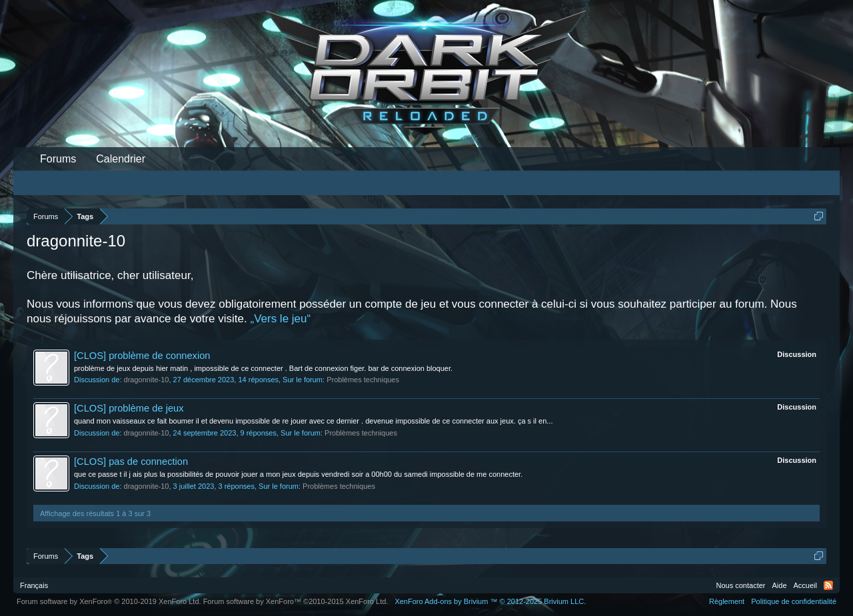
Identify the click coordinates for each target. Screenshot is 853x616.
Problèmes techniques (363, 380)
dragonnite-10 (147, 380)
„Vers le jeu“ (280, 319)
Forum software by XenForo (109, 601)
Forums (58, 159)
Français (34, 585)
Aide (780, 585)
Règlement (727, 601)
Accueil (805, 585)
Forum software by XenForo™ (296, 601)
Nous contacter (741, 585)
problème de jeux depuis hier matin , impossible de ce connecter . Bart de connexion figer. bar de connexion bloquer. (263, 368)
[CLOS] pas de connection (131, 462)
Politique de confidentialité (794, 601)
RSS (828, 585)
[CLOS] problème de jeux (129, 408)
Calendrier (121, 159)
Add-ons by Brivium (490, 601)
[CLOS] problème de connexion (142, 356)
